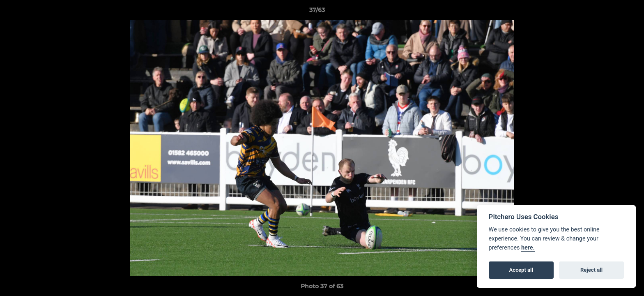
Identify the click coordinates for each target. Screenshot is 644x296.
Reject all (591, 270)
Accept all (521, 270)
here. (528, 248)
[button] (609, 12)
